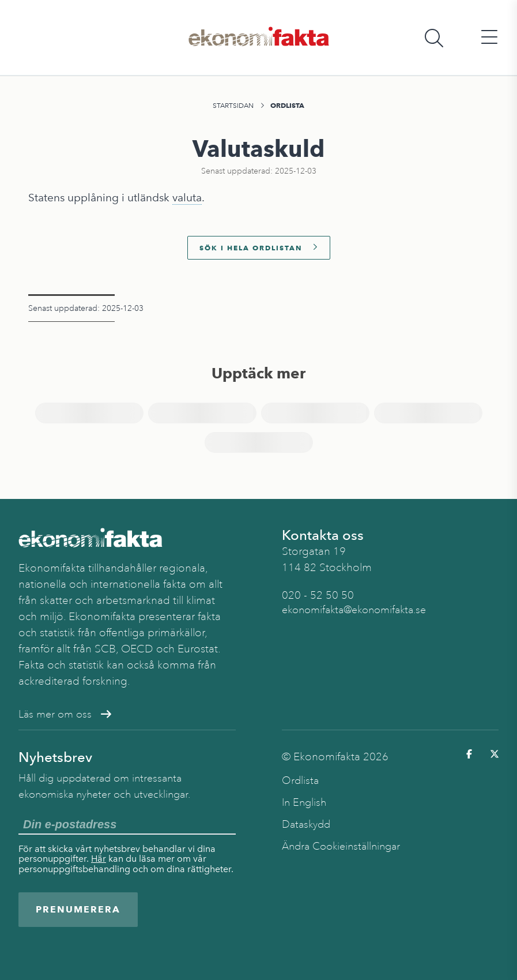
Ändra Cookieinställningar (341, 846)
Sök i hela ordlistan (259, 248)
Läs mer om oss (65, 714)
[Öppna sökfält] (434, 38)
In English (304, 802)
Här (99, 859)
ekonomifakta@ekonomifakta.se (354, 610)
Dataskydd (306, 824)
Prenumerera (78, 909)
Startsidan (233, 106)
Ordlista (287, 105)
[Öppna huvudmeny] (489, 38)
